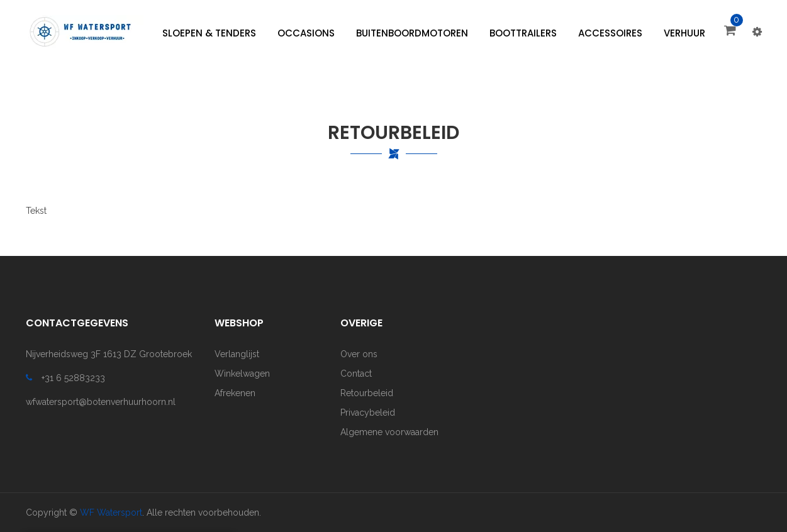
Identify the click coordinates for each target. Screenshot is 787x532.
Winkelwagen (242, 374)
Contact (356, 374)
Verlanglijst (237, 354)
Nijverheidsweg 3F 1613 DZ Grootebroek (109, 354)
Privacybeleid (368, 413)
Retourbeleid (367, 393)
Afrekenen (235, 393)
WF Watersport (111, 513)
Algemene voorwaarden (389, 432)
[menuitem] (209, 33)
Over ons (359, 354)
